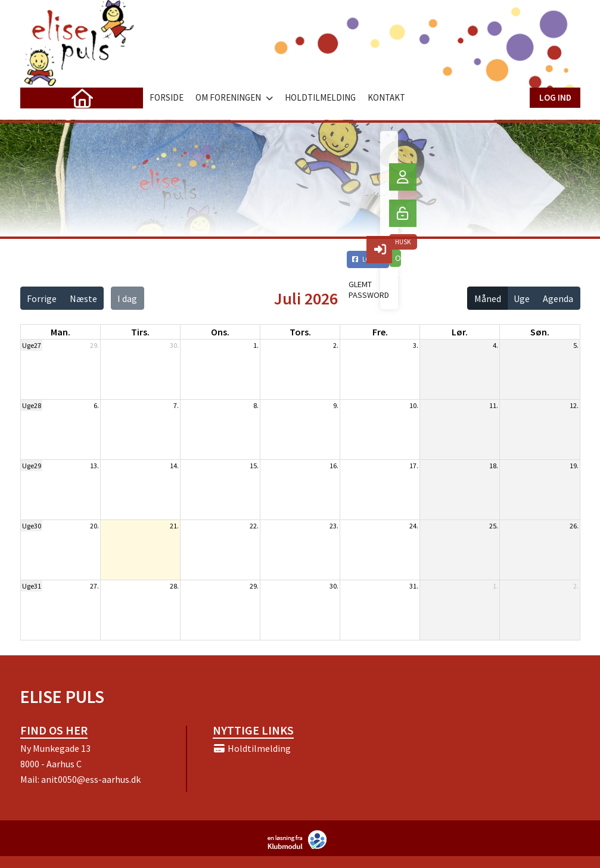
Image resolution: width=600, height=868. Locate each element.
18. (494, 466)
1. (256, 345)
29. (94, 345)
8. (256, 405)
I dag (127, 298)
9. (336, 405)
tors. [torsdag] (300, 332)
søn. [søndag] (540, 332)
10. (414, 405)
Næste (83, 298)
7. (176, 405)
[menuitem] (38, 98)
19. (574, 466)
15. (254, 466)
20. (94, 526)
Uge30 (32, 526)
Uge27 (32, 345)
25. (494, 526)
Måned (488, 298)
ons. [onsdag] (220, 332)
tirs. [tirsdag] (140, 332)
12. (574, 405)
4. (495, 345)
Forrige (42, 298)
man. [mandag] (60, 332)
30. (174, 345)
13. (94, 466)
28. (174, 586)
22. (254, 526)
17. (414, 466)
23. (334, 526)
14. (174, 466)
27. (94, 586)
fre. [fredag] (380, 332)
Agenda (558, 298)
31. (414, 586)
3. (416, 345)
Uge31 (32, 586)
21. (174, 526)
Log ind (555, 97)
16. (334, 466)
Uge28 (32, 405)
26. (574, 526)
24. (414, 526)
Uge (522, 298)
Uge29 (32, 466)
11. (494, 405)
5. (576, 345)
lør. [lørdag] (460, 332)
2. (336, 345)
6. (96, 405)
